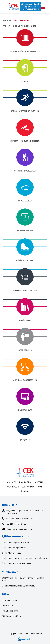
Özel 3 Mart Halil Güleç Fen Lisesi (16, 563)
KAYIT (40, 487)
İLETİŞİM (25, 491)
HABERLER (39, 482)
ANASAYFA (7, 20)
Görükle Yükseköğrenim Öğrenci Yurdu (19, 586)
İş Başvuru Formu (10, 600)
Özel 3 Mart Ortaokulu (12, 553)
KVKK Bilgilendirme (10, 611)
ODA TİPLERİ (13, 487)
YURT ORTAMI (28, 487)
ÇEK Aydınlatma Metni (12, 616)
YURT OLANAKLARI (22, 20)
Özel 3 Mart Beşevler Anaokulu (15, 542)
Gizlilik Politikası (9, 605)
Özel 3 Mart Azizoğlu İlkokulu (14, 548)
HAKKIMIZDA (25, 482)
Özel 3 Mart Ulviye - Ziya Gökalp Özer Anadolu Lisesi (25, 558)
